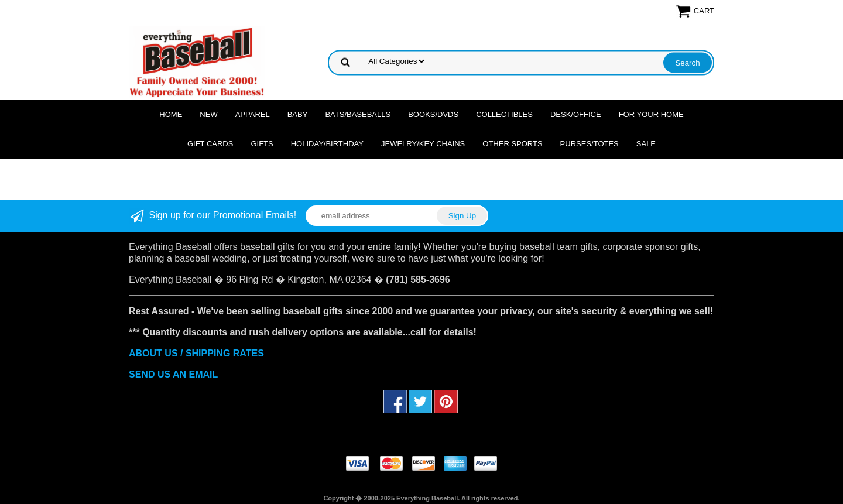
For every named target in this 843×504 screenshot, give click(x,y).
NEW (208, 114)
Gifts (262, 144)
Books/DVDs (433, 114)
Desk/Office (576, 114)
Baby (298, 114)
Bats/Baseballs (358, 114)
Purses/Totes (590, 144)
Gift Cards (210, 144)
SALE (646, 144)
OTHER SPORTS (512, 144)
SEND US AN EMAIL (173, 374)
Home (171, 114)
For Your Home (651, 114)
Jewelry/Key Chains (423, 144)
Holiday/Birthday (327, 144)
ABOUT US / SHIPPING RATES (196, 353)
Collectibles (504, 114)
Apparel (253, 114)
